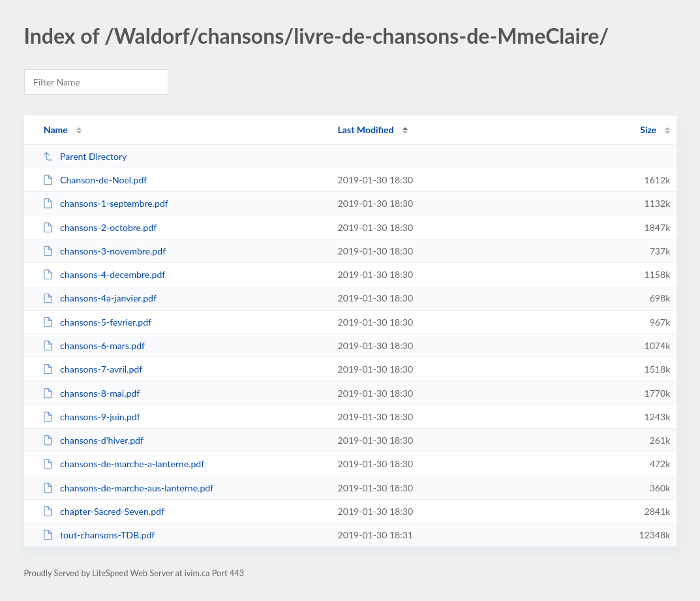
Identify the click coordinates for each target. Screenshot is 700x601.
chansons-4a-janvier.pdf (99, 298)
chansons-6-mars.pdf (94, 346)
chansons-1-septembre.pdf (105, 203)
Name (56, 130)
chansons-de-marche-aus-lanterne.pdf (128, 488)
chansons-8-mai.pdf (91, 393)
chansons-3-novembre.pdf (104, 251)
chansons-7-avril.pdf (93, 369)
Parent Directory (85, 156)
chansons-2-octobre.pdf (99, 227)
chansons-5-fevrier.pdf (97, 322)
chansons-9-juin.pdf (91, 417)
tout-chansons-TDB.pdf (99, 535)
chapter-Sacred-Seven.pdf (103, 511)
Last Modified (366, 130)
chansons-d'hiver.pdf (93, 440)
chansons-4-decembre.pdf (104, 274)
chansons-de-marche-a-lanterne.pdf (124, 464)
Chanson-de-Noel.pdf (95, 180)
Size (648, 130)
